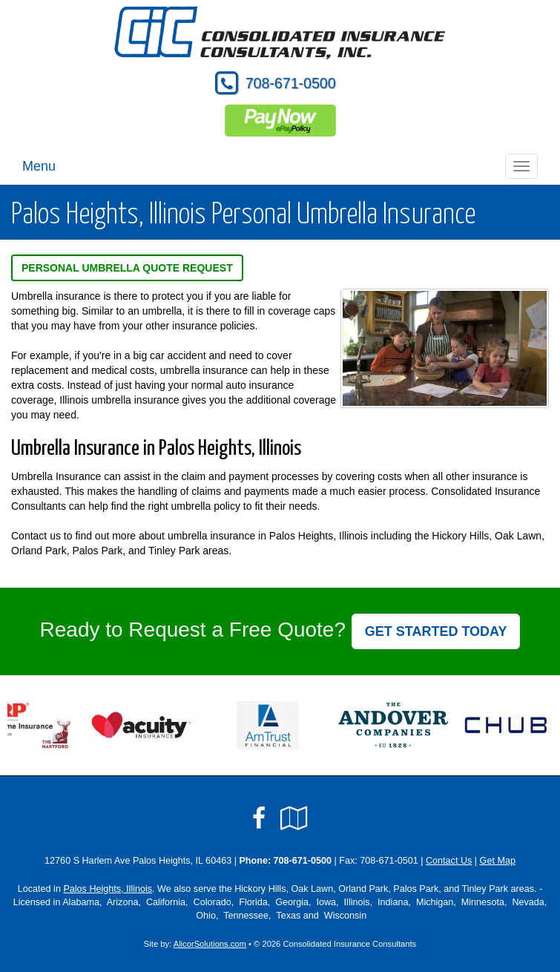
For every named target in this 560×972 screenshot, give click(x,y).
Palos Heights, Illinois (108, 889)
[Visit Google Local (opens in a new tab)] (294, 818)
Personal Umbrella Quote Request (127, 268)
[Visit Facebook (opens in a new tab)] (259, 818)
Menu (39, 166)
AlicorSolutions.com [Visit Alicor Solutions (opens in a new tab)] (210, 944)
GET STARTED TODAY (436, 631)
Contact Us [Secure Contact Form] (449, 861)
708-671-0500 (291, 83)
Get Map (498, 861)
